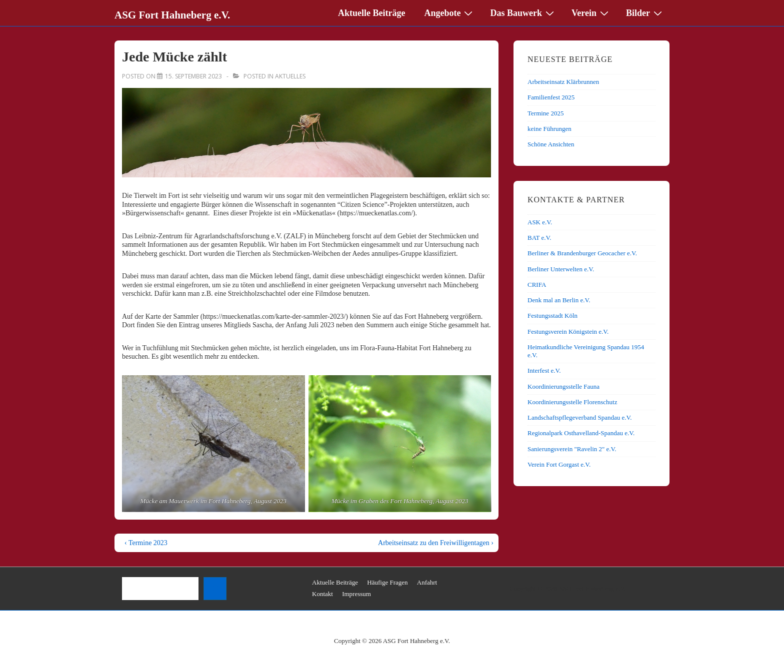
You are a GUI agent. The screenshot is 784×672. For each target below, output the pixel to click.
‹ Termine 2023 (146, 543)
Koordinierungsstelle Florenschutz (572, 402)
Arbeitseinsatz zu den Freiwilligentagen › (436, 543)
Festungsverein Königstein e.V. (568, 332)
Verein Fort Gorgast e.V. (559, 464)
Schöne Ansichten (551, 144)
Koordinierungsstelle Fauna (563, 386)
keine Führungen (549, 129)
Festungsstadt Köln (552, 316)
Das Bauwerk (523, 12)
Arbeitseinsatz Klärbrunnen (563, 82)
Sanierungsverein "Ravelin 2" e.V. (572, 449)
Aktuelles (290, 76)
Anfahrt (427, 582)
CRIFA (537, 285)
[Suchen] (215, 589)
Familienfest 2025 (551, 97)
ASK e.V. (540, 222)
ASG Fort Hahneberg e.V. (172, 15)
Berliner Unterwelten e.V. (561, 269)
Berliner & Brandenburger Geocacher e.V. (582, 253)
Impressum (356, 594)
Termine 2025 (545, 113)
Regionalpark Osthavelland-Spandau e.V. (581, 433)
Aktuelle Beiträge (371, 13)
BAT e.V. (539, 238)
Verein (591, 12)
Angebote (449, 12)
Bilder (645, 12)
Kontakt (322, 594)
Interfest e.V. (544, 370)
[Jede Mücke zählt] (193, 76)
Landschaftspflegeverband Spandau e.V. (579, 417)
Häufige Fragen (387, 582)
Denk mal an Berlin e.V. (559, 300)
